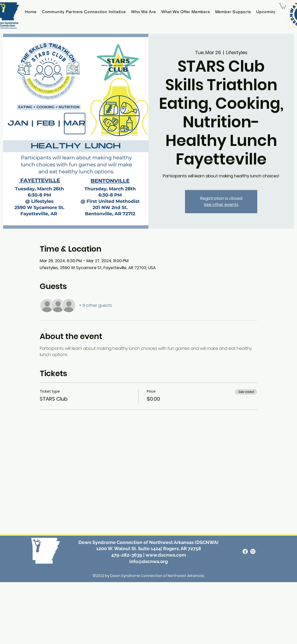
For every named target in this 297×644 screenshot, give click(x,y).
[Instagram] (253, 551)
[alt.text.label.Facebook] (245, 551)
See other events (221, 205)
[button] (283, 6)
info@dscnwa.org (148, 561)
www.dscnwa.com (166, 555)
